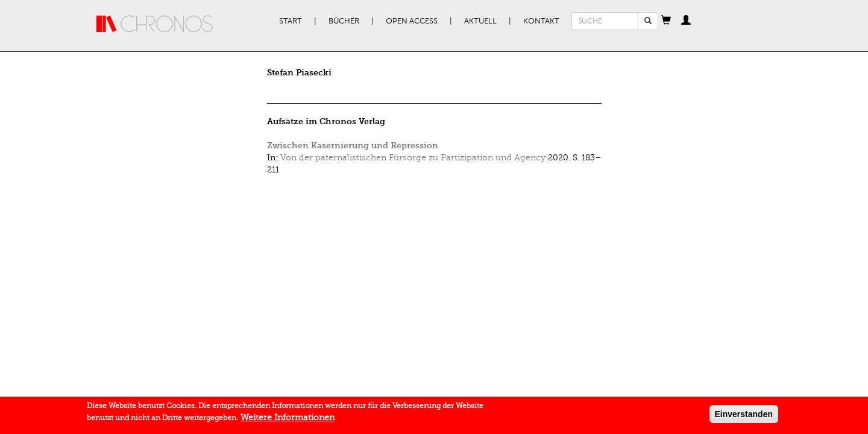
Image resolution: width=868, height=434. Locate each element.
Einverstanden (744, 416)
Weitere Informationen (288, 419)
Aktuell (480, 21)
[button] (666, 21)
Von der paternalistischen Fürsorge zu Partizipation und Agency (413, 158)
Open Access (412, 21)
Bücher (344, 21)
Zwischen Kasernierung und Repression (353, 146)
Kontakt (541, 21)
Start (291, 21)
